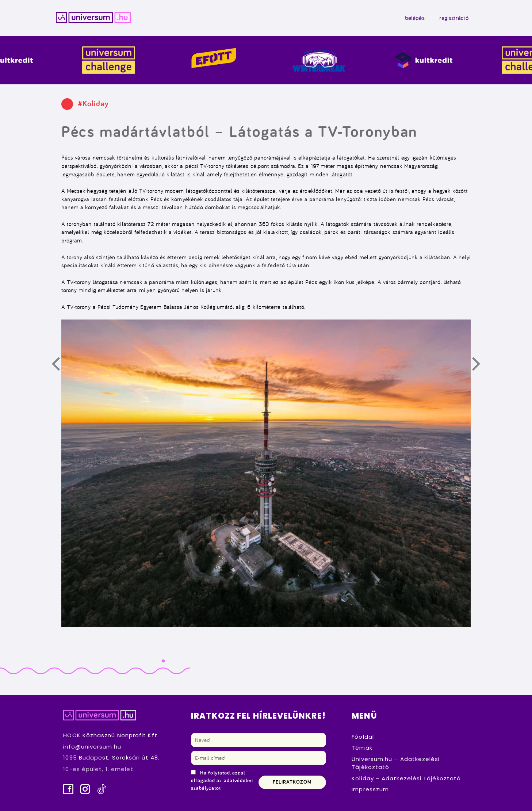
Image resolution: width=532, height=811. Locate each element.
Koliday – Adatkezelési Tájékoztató (406, 778)
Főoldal (363, 737)
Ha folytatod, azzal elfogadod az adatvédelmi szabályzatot (222, 781)
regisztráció (454, 18)
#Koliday (93, 104)
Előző (60, 365)
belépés (415, 18)
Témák (362, 748)
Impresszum (370, 789)
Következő (480, 365)
